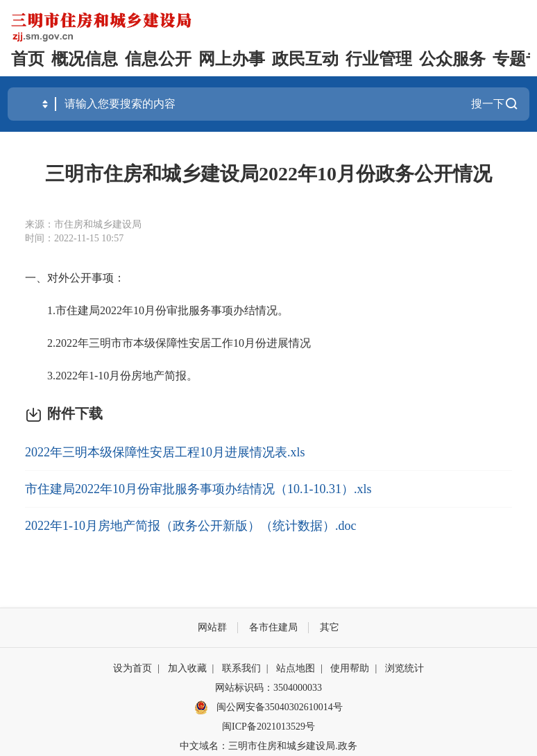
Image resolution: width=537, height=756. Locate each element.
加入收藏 (187, 668)
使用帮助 (350, 668)
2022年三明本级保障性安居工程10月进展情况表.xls (165, 452)
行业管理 (379, 59)
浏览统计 (404, 668)
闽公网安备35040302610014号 (268, 707)
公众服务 (452, 59)
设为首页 (133, 668)
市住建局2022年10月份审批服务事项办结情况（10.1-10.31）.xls (198, 489)
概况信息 (85, 59)
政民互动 (305, 59)
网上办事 (232, 59)
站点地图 (296, 668)
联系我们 (241, 668)
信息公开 (158, 59)
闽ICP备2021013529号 (268, 727)
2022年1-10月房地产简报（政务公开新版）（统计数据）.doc (190, 526)
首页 (28, 59)
